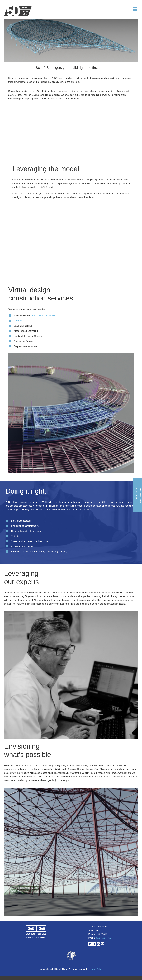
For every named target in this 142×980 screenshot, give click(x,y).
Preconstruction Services (44, 315)
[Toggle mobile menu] (135, 9)
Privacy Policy (95, 969)
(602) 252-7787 (104, 938)
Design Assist (21, 321)
